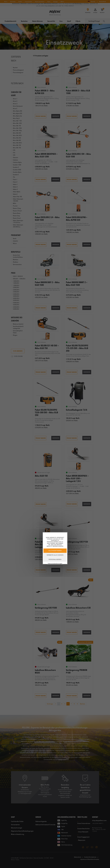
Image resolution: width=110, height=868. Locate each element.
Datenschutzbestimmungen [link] (55, 563)
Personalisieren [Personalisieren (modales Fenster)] (55, 559)
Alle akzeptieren (55, 551)
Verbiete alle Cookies (55, 555)
